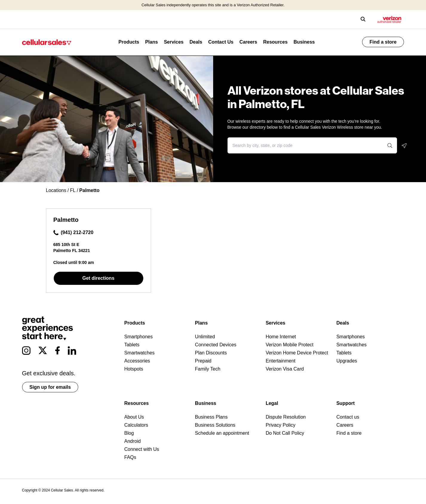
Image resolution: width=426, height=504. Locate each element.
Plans (152, 42)
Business (304, 42)
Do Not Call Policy (285, 433)
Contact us (348, 417)
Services (174, 42)
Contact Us (221, 42)
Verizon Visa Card (285, 369)
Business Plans (211, 417)
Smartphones (138, 337)
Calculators (136, 425)
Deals (196, 42)
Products (129, 42)
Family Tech (208, 369)
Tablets (132, 345)
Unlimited (205, 337)
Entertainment (281, 361)
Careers (248, 42)
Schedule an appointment (222, 433)
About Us (134, 417)
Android (132, 441)
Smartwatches (139, 353)
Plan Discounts (211, 353)
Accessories (137, 361)
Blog (129, 433)
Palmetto (66, 220)
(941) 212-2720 (73, 233)
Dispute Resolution (286, 417)
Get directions (99, 278)
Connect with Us (142, 449)
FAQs (130, 457)
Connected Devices (216, 345)
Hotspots (134, 369)
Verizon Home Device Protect (297, 353)
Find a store (383, 42)
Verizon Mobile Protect (290, 345)
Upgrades (347, 361)
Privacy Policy (281, 425)
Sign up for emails (50, 387)
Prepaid (203, 361)
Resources (275, 42)
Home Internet (281, 337)
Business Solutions (215, 425)
